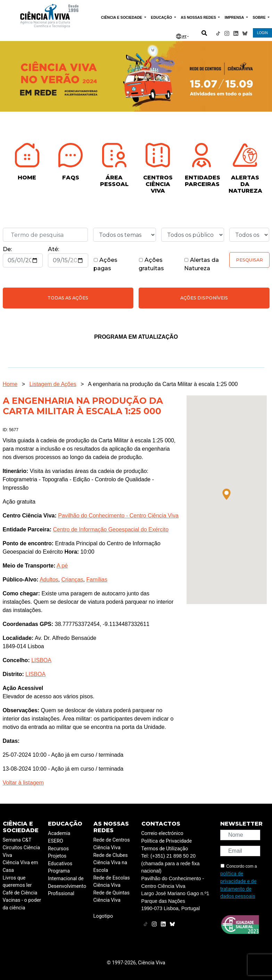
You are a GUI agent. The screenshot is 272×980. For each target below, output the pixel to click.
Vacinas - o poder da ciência (22, 904)
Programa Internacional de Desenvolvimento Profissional (67, 882)
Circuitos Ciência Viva (22, 852)
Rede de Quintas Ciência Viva (112, 897)
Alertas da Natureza (201, 264)
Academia (59, 833)
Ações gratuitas (151, 264)
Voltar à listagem (23, 783)
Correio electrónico (162, 833)
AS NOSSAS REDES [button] (199, 17)
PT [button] (181, 36)
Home (10, 384)
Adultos (49, 580)
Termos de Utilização (165, 849)
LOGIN (262, 33)
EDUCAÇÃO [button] (162, 17)
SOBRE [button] (259, 17)
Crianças (72, 580)
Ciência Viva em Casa (20, 866)
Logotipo (103, 916)
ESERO (56, 841)
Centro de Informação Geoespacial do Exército (111, 529)
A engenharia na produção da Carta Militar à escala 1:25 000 (163, 384)
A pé (62, 566)
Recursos (58, 849)
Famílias (97, 580)
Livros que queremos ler (17, 882)
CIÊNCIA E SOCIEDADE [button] (122, 17)
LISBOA (41, 660)
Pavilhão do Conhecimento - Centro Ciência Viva (118, 516)
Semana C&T (17, 840)
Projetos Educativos (60, 860)
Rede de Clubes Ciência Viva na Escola (111, 863)
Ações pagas (105, 264)
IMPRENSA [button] (235, 17)
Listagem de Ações (53, 384)
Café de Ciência (20, 893)
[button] (226, 494)
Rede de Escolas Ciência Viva (112, 882)
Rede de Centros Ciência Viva (112, 844)
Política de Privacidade (167, 841)
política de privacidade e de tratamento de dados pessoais (238, 885)
